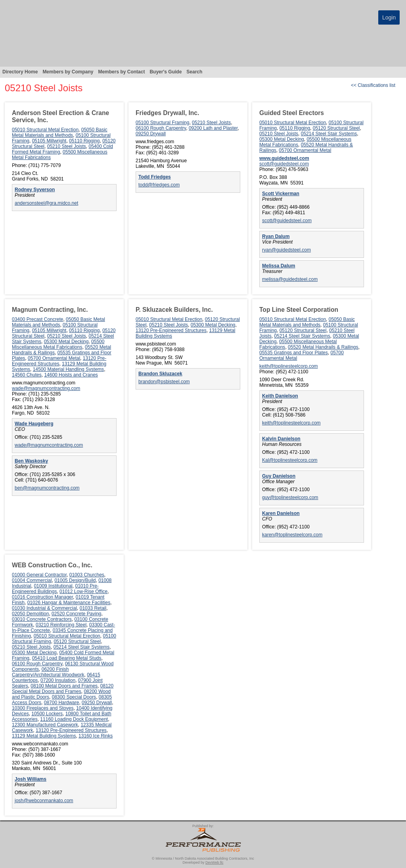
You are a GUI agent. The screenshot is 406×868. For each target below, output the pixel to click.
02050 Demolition (30, 614)
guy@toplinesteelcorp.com (290, 497)
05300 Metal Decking (282, 139)
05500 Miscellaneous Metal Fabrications (58, 344)
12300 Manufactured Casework (45, 725)
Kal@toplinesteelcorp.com (290, 460)
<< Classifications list (373, 85)
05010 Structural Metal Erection (45, 130)
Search (194, 72)
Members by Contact (121, 72)
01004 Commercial (32, 580)
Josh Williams (31, 779)
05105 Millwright (49, 141)
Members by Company (68, 72)
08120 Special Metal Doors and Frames (63, 689)
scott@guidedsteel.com (284, 164)
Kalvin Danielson (281, 439)
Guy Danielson (279, 476)
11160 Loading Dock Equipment (74, 719)
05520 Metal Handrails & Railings (323, 347)
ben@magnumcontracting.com (47, 488)
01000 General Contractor (39, 575)
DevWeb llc (214, 862)
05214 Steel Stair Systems (329, 134)
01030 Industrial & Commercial (44, 608)
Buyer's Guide (166, 72)
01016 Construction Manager (42, 597)
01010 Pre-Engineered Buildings (55, 589)
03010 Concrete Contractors (42, 619)
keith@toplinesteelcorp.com (289, 366)
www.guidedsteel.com (284, 158)
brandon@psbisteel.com (164, 382)
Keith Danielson (280, 396)
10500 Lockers (47, 714)
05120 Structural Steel (336, 128)
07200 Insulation (58, 680)
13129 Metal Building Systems (44, 736)
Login (389, 17)
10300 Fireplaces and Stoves (43, 708)
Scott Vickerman (281, 194)
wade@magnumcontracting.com (46, 388)
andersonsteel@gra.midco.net (46, 203)
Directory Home (20, 72)
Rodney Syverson (35, 190)
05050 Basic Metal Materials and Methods (60, 133)
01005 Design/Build (75, 580)
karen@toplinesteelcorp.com (292, 535)
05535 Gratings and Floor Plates (294, 353)
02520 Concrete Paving (76, 614)
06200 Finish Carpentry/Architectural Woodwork (48, 672)
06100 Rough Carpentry (161, 128)
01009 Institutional (53, 586)
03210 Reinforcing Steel (61, 625)
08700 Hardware (62, 703)
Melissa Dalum (279, 266)
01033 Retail (93, 608)
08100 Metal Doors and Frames (64, 686)
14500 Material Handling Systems (68, 369)
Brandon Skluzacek (160, 374)
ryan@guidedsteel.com (286, 250)
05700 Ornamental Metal (305, 150)
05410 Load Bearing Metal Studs (67, 658)
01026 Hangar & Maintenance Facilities (69, 603)
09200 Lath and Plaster (213, 128)
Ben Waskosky (31, 461)
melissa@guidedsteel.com (290, 279)
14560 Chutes (27, 375)
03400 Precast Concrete (37, 319)
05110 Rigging (84, 141)
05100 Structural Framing (162, 123)
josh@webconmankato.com (44, 801)
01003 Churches (87, 575)
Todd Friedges (155, 177)
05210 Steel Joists (67, 146)
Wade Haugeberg (34, 424)
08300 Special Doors (74, 697)
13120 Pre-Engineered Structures (59, 361)
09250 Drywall (151, 134)
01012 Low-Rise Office (83, 591)
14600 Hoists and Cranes (71, 375)
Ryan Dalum (276, 236)
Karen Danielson (281, 513)
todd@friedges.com (159, 185)
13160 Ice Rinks (96, 736)
